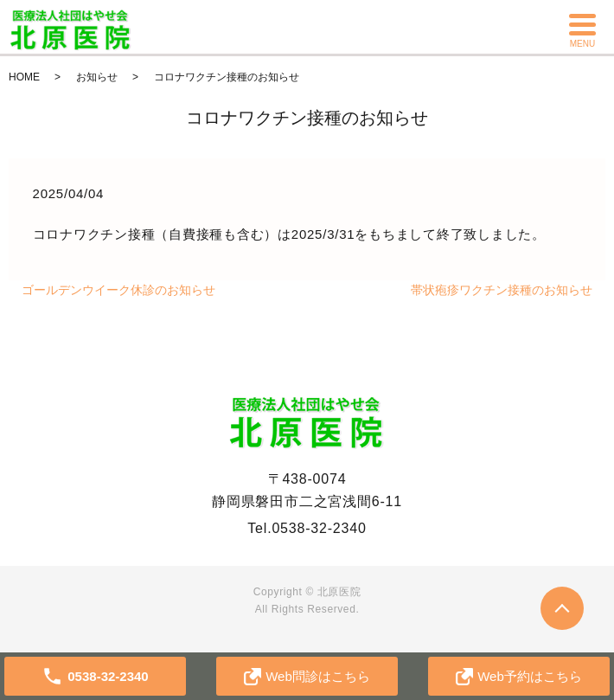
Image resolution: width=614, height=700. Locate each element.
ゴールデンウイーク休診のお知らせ (118, 290)
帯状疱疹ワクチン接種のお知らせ (502, 290)
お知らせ (97, 77)
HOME (24, 77)
